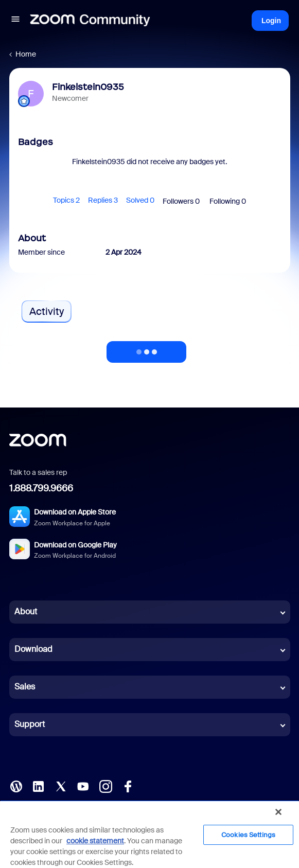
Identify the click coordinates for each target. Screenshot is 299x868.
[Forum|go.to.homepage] (90, 21)
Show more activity (147, 349)
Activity (47, 311)
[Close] (278, 812)
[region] (150, 834)
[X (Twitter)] (61, 785)
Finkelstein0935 (88, 87)
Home (26, 54)
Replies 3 (103, 200)
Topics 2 (66, 200)
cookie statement (95, 841)
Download (33, 649)
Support (30, 724)
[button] (15, 21)
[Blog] (16, 785)
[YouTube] (83, 785)
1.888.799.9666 (41, 488)
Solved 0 (140, 200)
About (26, 612)
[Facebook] (128, 785)
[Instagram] (105, 785)
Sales (25, 687)
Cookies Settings (248, 835)
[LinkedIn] (38, 785)
